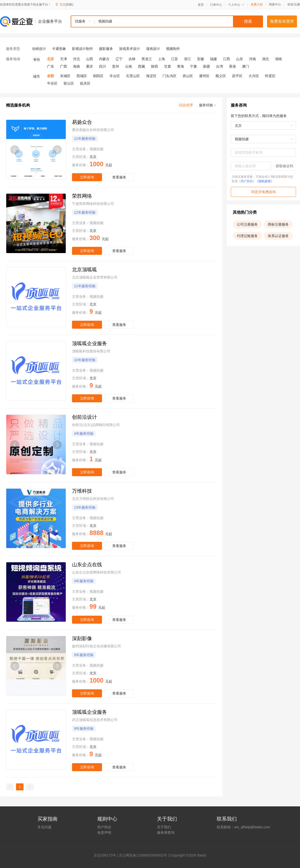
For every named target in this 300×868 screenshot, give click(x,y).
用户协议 (104, 827)
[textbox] (179, 21)
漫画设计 (153, 49)
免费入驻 (257, 4)
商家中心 (275, 4)
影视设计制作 (82, 49)
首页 (201, 5)
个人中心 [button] (236, 5)
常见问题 (44, 827)
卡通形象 (59, 49)
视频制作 (173, 49)
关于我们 (164, 827)
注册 (297, 4)
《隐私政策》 (265, 181)
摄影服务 (106, 49)
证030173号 (107, 855)
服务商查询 (166, 833)
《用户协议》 (247, 181)
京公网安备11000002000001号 (143, 855)
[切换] (69, 4)
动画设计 (39, 49)
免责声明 (104, 833)
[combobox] (167, 21)
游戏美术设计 (129, 49)
